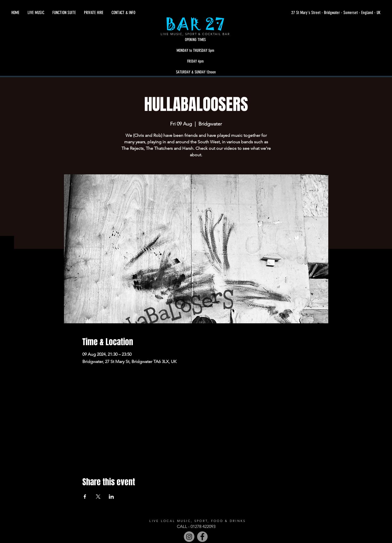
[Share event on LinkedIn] (111, 497)
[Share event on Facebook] (85, 497)
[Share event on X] (98, 497)
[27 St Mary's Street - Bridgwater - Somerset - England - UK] (329, 13)
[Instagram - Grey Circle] (189, 537)
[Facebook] (202, 537)
